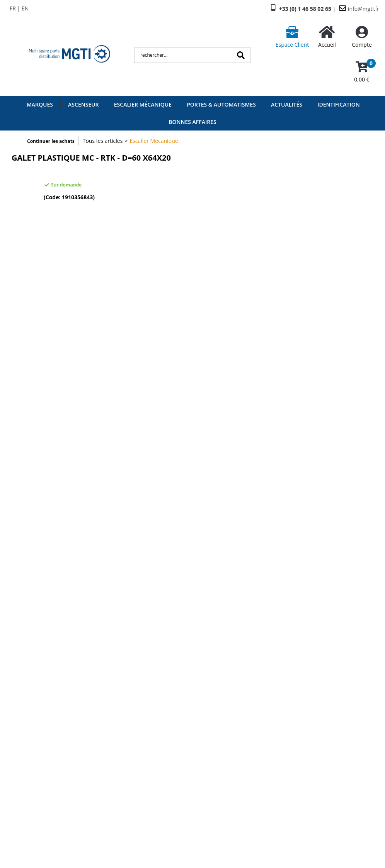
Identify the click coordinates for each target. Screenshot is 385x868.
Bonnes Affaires (192, 122)
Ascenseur (83, 104)
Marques (40, 104)
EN (25, 8)
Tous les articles (103, 141)
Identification (339, 104)
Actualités (287, 104)
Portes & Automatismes (221, 104)
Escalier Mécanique (143, 104)
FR (13, 8)
